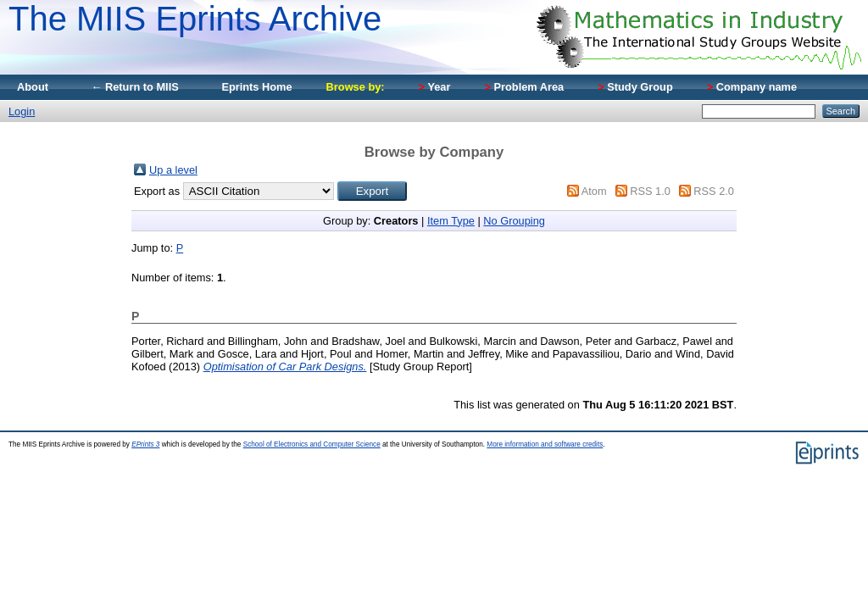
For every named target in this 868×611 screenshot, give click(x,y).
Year (435, 87)
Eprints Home (256, 87)
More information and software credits (545, 444)
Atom (594, 191)
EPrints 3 (145, 444)
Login (22, 111)
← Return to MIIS (135, 87)
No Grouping (514, 221)
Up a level (173, 170)
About (33, 87)
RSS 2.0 (714, 191)
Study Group (635, 87)
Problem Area (524, 87)
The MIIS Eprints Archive (195, 19)
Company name (752, 87)
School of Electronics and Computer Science (312, 444)
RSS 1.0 (650, 191)
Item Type (451, 221)
